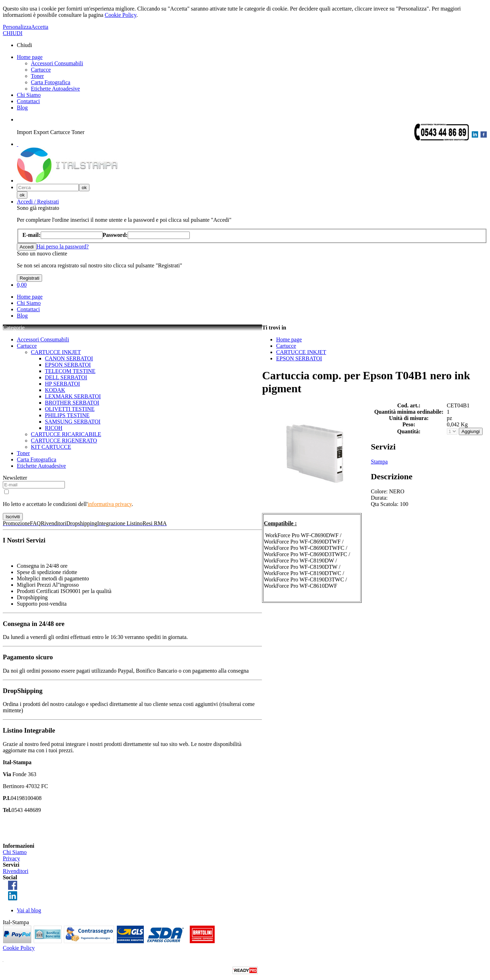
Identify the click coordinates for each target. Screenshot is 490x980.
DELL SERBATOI (66, 377)
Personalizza (17, 27)
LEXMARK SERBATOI (73, 396)
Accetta (40, 27)
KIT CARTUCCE (51, 447)
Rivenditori (16, 871)
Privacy (11, 858)
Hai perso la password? (63, 246)
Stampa (379, 462)
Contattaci (28, 101)
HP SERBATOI (62, 384)
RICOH (54, 428)
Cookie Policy (121, 15)
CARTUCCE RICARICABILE (66, 434)
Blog (22, 108)
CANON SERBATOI (69, 358)
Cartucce (41, 70)
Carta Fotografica (51, 82)
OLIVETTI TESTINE (70, 409)
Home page (30, 57)
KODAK (55, 390)
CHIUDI (13, 33)
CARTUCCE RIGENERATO (64, 441)
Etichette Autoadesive (55, 89)
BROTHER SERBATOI (72, 403)
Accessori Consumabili (57, 63)
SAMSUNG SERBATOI (73, 422)
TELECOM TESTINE (70, 371)
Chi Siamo (29, 95)
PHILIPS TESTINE (67, 415)
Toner (37, 76)
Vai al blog (29, 910)
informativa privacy (110, 504)
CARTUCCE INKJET (56, 352)
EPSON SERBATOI (68, 365)
